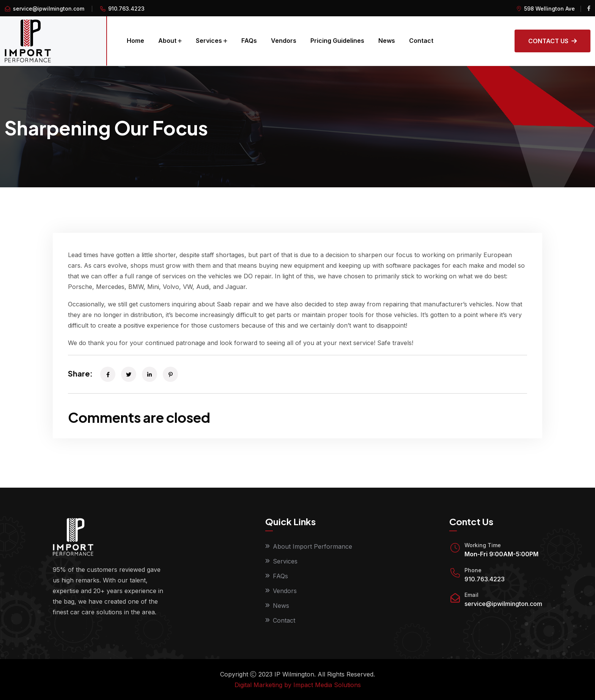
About (167, 41)
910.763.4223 (485, 579)
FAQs (249, 41)
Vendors (284, 41)
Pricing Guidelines (337, 41)
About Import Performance (312, 546)
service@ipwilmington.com (49, 9)
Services (209, 41)
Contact (421, 41)
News (387, 41)
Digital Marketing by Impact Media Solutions (298, 685)
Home (135, 41)
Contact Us (552, 41)
